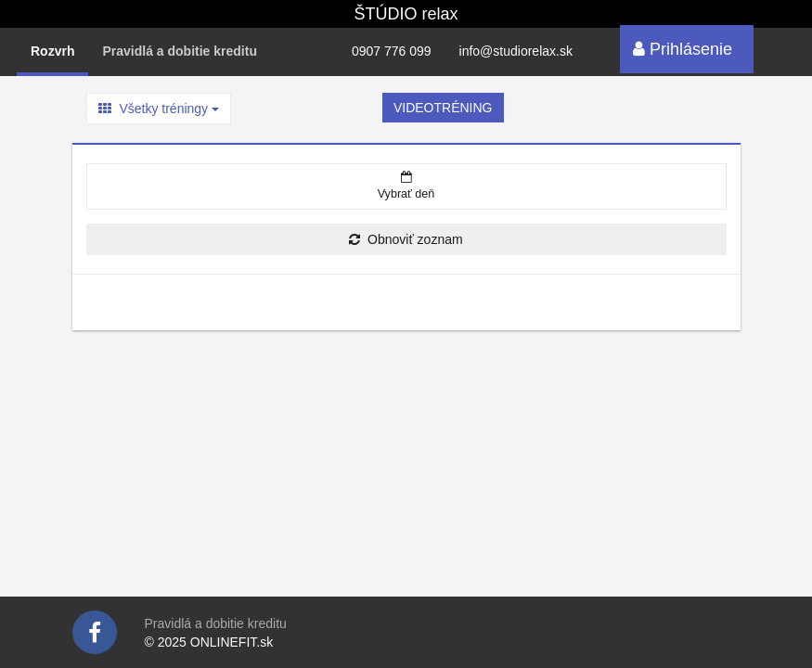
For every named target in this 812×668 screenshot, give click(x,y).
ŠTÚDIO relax (406, 14)
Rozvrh (52, 51)
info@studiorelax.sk (516, 51)
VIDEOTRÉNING (443, 108)
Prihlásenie (683, 49)
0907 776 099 (392, 51)
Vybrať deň (406, 185)
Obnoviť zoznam (406, 239)
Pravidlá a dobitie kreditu (180, 51)
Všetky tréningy (159, 109)
